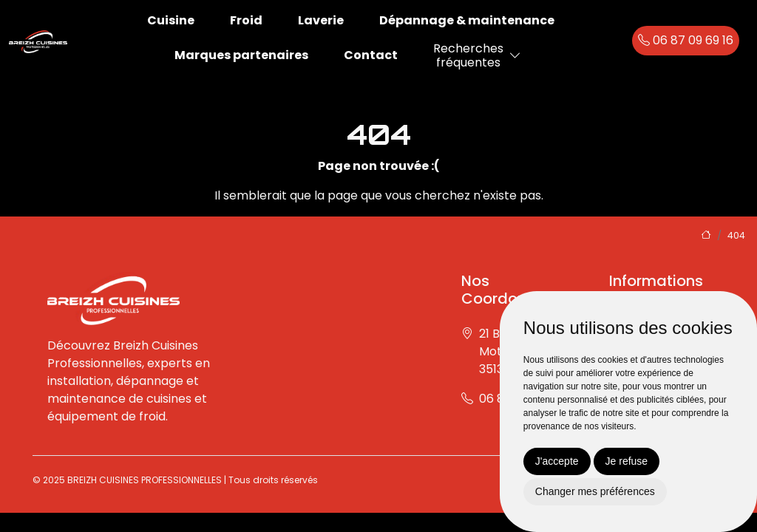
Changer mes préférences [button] (595, 491)
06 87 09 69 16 (686, 40)
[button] (515, 56)
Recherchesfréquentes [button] (468, 55)
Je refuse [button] (627, 461)
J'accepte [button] (557, 461)
